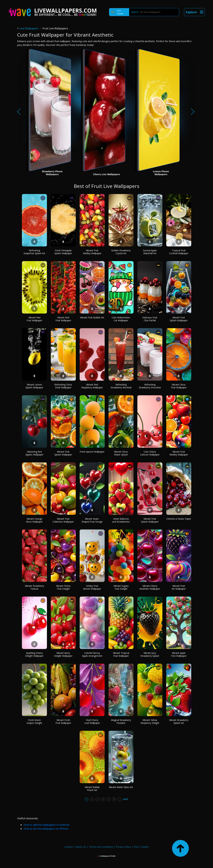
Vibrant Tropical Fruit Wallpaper (121, 654)
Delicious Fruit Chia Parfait (150, 319)
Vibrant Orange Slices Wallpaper (34, 520)
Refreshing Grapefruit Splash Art (34, 252)
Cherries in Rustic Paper (179, 519)
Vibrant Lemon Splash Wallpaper (34, 386)
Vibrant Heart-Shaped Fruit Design (92, 520)
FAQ (136, 847)
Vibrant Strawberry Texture (34, 587)
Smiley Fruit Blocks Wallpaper (92, 587)
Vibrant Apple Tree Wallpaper (179, 654)
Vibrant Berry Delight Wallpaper (63, 654)
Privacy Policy (123, 847)
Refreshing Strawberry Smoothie (150, 386)
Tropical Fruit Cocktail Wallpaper (179, 252)
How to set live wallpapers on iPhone (46, 829)
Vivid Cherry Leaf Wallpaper (92, 721)
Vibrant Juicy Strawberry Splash (150, 654)
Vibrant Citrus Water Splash (121, 453)
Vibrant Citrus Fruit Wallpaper (179, 386)
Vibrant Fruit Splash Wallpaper (179, 319)
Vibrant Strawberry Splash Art (179, 721)
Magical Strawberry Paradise (121, 721)
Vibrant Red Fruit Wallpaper (63, 319)
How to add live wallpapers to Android (46, 825)
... (120, 799)
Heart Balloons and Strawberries (121, 520)
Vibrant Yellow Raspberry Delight (150, 721)
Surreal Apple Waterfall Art (150, 252)
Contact (69, 847)
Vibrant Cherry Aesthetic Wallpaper (150, 587)
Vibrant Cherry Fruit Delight (63, 587)
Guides (145, 847)
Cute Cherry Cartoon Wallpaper (150, 453)
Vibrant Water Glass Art (121, 787)
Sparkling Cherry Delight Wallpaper (34, 654)
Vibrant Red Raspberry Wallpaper (92, 386)
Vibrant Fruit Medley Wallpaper (92, 252)
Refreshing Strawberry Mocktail (121, 386)
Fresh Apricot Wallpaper (92, 452)
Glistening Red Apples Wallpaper (34, 453)
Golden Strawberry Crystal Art (121, 252)
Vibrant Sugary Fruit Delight (121, 587)
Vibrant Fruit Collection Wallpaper (63, 520)
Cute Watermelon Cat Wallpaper (121, 319)
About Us (81, 847)
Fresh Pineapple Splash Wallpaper (63, 252)
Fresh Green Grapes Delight (34, 721)
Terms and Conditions (101, 847)
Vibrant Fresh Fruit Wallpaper (63, 721)
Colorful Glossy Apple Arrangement (92, 654)
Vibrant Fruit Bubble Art (92, 317)
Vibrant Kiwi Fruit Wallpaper (34, 319)
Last (126, 799)
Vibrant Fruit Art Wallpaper (179, 587)
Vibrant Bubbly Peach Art (92, 789)
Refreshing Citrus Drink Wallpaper (63, 386)
